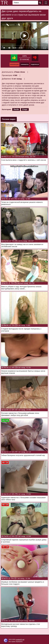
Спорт (25, 109)
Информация (14, 64)
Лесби (16, 109)
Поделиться (35, 64)
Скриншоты (25, 64)
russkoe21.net (20, 639)
